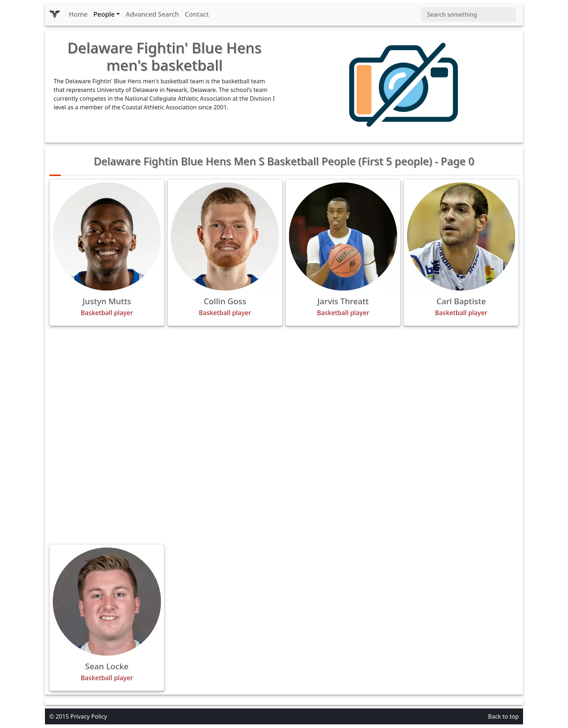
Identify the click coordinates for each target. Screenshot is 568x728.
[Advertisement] (284, 382)
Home (78, 14)
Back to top (503, 716)
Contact (197, 14)
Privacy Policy (89, 716)
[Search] (469, 14)
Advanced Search (152, 14)
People (104, 14)
